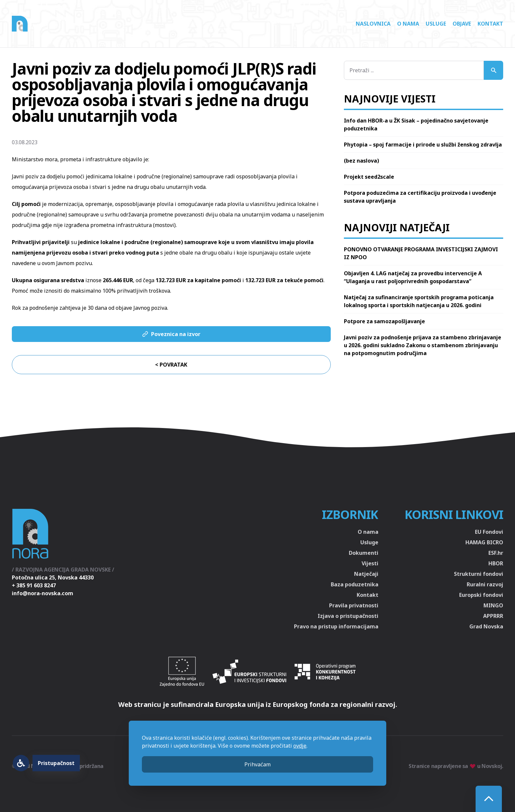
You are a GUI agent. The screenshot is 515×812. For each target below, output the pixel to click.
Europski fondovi (481, 595)
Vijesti (370, 563)
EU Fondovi (489, 532)
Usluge (436, 24)
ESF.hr (496, 553)
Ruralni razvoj (485, 584)
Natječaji (366, 574)
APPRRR (493, 616)
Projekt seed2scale (369, 177)
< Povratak (171, 365)
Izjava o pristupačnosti (348, 616)
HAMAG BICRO (484, 542)
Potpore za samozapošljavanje (384, 321)
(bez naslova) (361, 161)
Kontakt (490, 24)
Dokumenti (364, 553)
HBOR (496, 563)
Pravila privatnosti (354, 605)
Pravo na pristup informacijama (336, 626)
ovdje (300, 746)
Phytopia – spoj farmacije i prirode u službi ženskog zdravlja (423, 145)
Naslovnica (373, 24)
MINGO (493, 605)
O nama (408, 24)
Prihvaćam (257, 764)
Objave (462, 24)
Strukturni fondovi (479, 574)
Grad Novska (486, 626)
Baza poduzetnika (355, 584)
